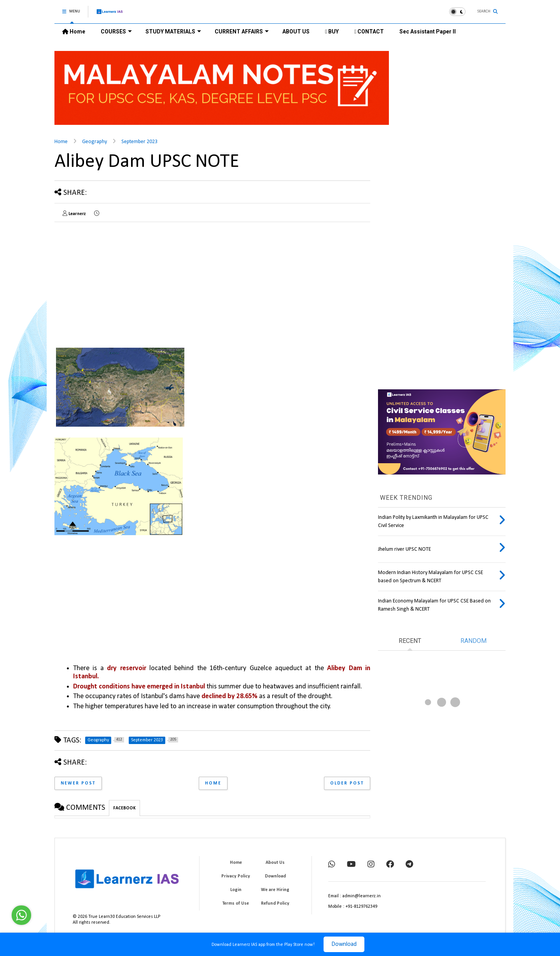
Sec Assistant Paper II (428, 32)
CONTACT (369, 32)
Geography (94, 142)
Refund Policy (275, 903)
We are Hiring (275, 890)
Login (236, 890)
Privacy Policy (236, 876)
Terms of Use (236, 903)
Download (344, 944)
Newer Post (78, 783)
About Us (275, 863)
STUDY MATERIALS (173, 32)
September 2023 (139, 142)
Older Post (347, 783)
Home (74, 32)
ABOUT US (296, 32)
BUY (332, 32)
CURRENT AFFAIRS (242, 32)
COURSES (116, 32)
